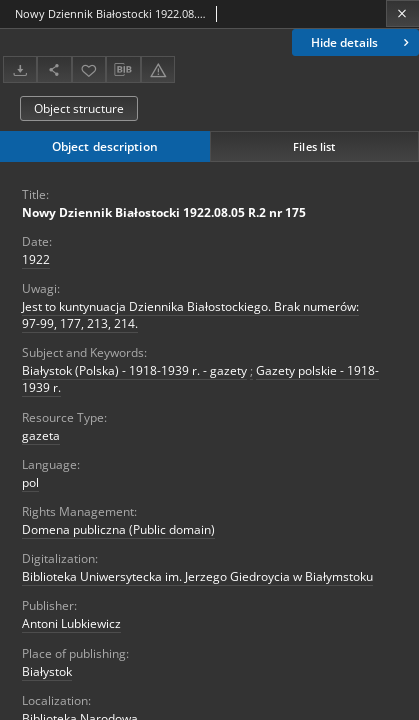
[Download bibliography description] (123, 70)
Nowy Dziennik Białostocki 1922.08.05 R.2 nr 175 (164, 212)
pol (30, 482)
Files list (314, 146)
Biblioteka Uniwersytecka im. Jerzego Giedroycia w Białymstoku (197, 576)
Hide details (362, 42)
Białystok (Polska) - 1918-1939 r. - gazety (134, 370)
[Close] (402, 13)
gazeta (41, 435)
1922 (36, 259)
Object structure (79, 108)
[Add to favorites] (89, 69)
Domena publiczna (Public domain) (118, 529)
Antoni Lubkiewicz (71, 623)
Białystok (47, 671)
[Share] (54, 69)
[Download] (20, 69)
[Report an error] (158, 69)
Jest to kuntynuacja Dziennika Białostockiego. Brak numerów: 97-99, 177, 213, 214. (190, 315)
